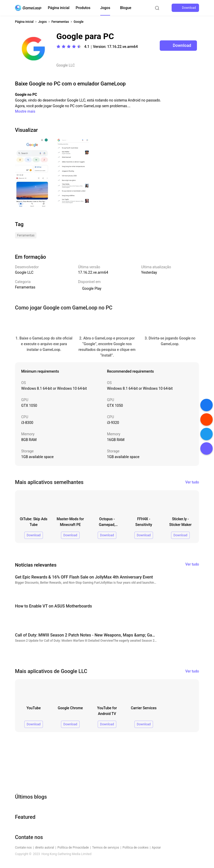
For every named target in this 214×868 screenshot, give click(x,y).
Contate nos (23, 848)
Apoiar (156, 848)
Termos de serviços (106, 848)
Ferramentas (60, 22)
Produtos (83, 8)
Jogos (105, 8)
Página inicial (59, 8)
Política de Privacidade (73, 848)
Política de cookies (136, 848)
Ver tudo (192, 482)
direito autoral (45, 848)
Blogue (126, 8)
